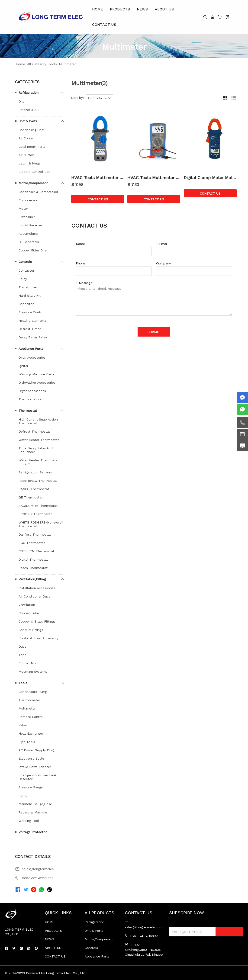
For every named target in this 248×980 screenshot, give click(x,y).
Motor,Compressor (33, 183)
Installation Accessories (37, 588)
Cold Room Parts (32, 147)
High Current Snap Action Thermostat (38, 421)
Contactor (26, 270)
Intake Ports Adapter (35, 767)
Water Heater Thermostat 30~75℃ (39, 462)
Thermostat (28, 411)
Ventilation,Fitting (32, 579)
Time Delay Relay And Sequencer (36, 450)
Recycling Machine (33, 812)
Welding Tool (29, 821)
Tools (53, 64)
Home (20, 64)
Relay (23, 279)
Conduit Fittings (31, 630)
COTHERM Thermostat (36, 551)
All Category (37, 64)
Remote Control (31, 717)
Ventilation (27, 605)
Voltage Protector (33, 832)
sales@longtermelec (38, 869)
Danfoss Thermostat (35, 534)
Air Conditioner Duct (34, 596)
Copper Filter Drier (33, 250)
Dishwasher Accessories (37, 382)
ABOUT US (164, 9)
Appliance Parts (31, 349)
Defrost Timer (30, 329)
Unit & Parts (28, 121)
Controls (25, 262)
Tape (23, 655)
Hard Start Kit (30, 296)
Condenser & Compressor (38, 192)
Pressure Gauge (31, 787)
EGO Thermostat (32, 543)
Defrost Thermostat (34, 431)
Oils (21, 101)
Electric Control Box (34, 172)
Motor (23, 209)
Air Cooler (26, 138)
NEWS (142, 9)
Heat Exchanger (31, 733)
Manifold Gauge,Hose (35, 804)
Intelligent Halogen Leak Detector (38, 777)
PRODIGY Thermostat (35, 514)
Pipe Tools (27, 742)
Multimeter (27, 708)
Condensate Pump (33, 692)
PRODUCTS (120, 9)
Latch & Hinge (30, 163)
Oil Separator (29, 242)
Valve (23, 725)
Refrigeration (29, 93)
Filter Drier (27, 217)
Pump (23, 796)
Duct (22, 646)
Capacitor (26, 304)
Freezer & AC (29, 110)
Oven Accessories (32, 357)
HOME (98, 9)
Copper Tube (29, 613)
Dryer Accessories (32, 391)
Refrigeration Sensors (35, 472)
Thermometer (29, 700)
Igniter (23, 366)
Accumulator (29, 234)
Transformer (28, 287)
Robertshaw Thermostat (38, 481)
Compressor (28, 200)
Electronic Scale (31, 758)
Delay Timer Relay (33, 337)
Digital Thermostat (33, 559)
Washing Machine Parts (36, 374)
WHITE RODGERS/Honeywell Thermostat (41, 524)
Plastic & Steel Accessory (38, 638)
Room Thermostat (33, 568)
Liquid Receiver (30, 225)
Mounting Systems (33, 672)
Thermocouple (30, 399)
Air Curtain (27, 155)
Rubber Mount (30, 663)
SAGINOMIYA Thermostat (38, 506)
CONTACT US (104, 24)
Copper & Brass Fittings (37, 621)
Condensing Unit (31, 130)
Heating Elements (32, 321)
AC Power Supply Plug (36, 750)
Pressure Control (32, 312)
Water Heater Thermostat (39, 440)
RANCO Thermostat (34, 489)
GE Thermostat (31, 497)
